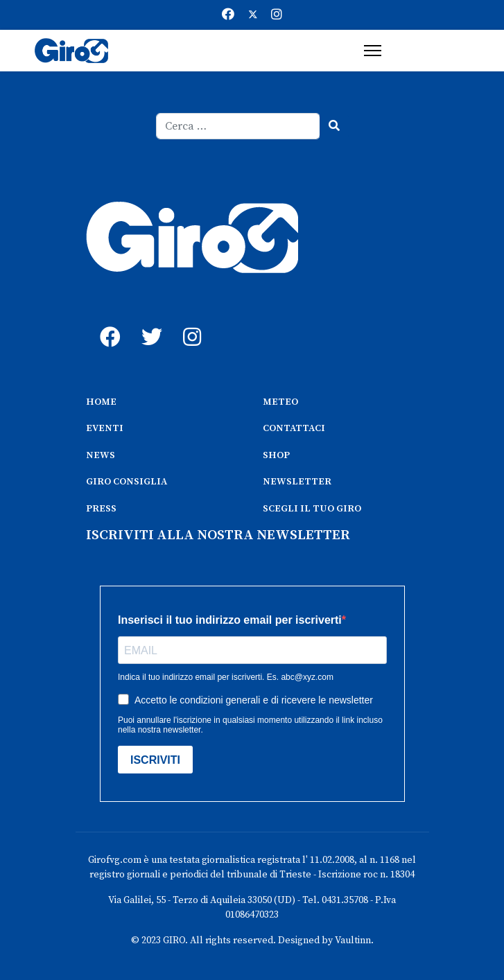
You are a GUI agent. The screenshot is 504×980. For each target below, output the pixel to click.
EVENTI (105, 428)
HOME (101, 402)
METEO (280, 402)
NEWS (101, 455)
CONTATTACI (294, 428)
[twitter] (148, 322)
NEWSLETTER (297, 482)
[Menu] (373, 51)
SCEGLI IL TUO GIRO (312, 509)
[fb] (107, 322)
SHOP (276, 455)
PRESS (101, 509)
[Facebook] (228, 15)
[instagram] (190, 322)
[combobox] (238, 126)
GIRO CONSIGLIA (127, 482)
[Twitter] (253, 15)
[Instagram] (277, 15)
